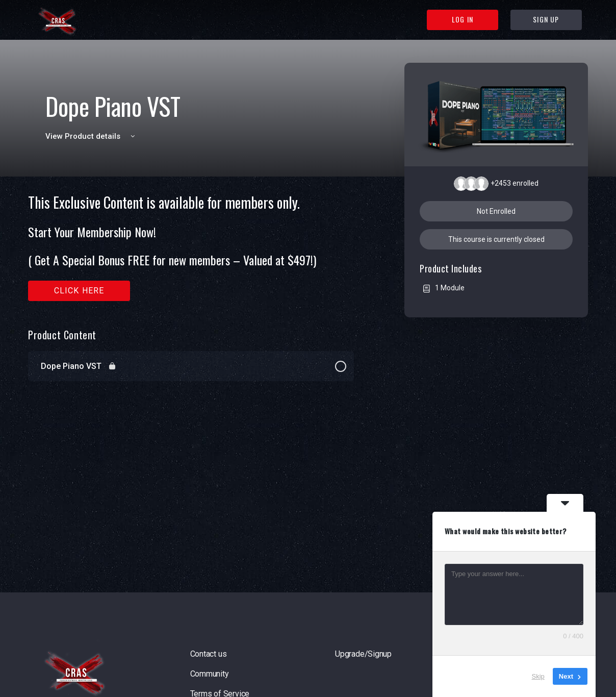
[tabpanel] (191, 248)
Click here (79, 291)
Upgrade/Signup (363, 654)
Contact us (209, 654)
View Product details (92, 136)
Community (210, 674)
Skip (538, 676)
